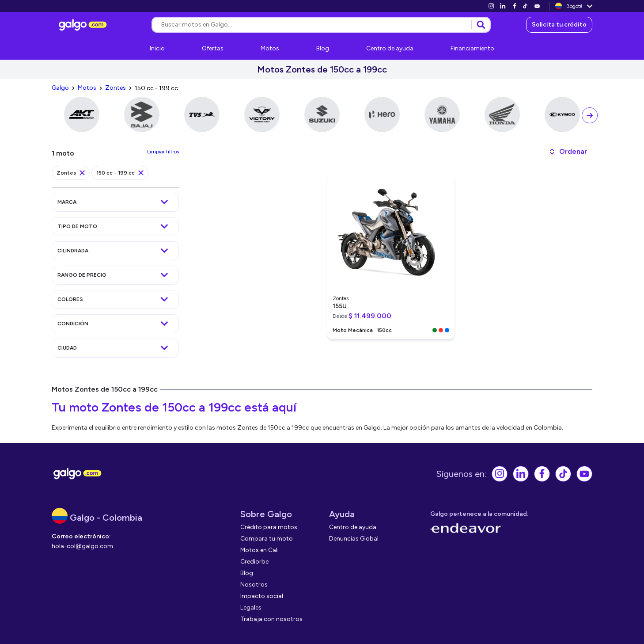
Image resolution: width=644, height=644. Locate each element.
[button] (568, 152)
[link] (491, 6)
